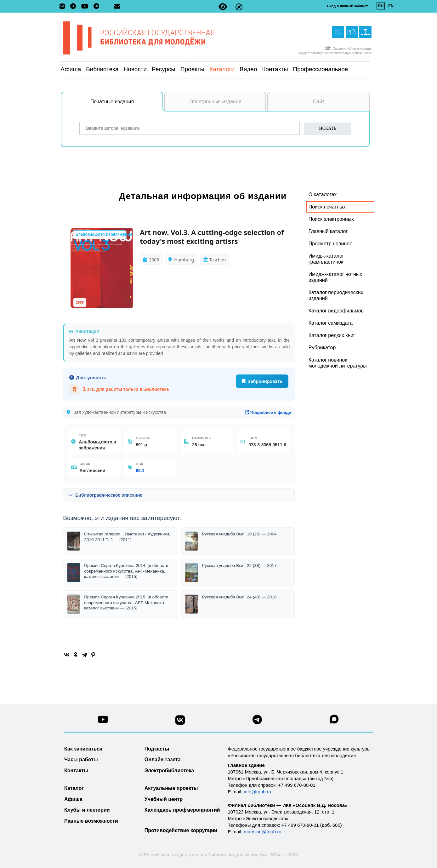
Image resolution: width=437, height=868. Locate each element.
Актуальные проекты (171, 788)
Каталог (74, 788)
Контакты (275, 69)
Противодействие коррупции (181, 830)
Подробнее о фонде (268, 412)
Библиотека (102, 69)
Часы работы (81, 759)
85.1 (140, 471)
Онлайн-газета (163, 759)
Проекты (192, 69)
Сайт (319, 102)
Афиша (71, 69)
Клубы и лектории (87, 810)
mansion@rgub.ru (262, 832)
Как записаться (83, 749)
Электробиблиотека (169, 771)
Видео (248, 69)
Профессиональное (321, 69)
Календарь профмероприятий (182, 810)
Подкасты (157, 749)
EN (391, 6)
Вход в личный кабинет (347, 6)
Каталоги (222, 69)
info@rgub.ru (257, 792)
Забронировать (262, 381)
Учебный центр (164, 799)
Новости (135, 69)
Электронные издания (216, 102)
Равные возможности (91, 821)
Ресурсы (164, 69)
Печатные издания (127, 105)
